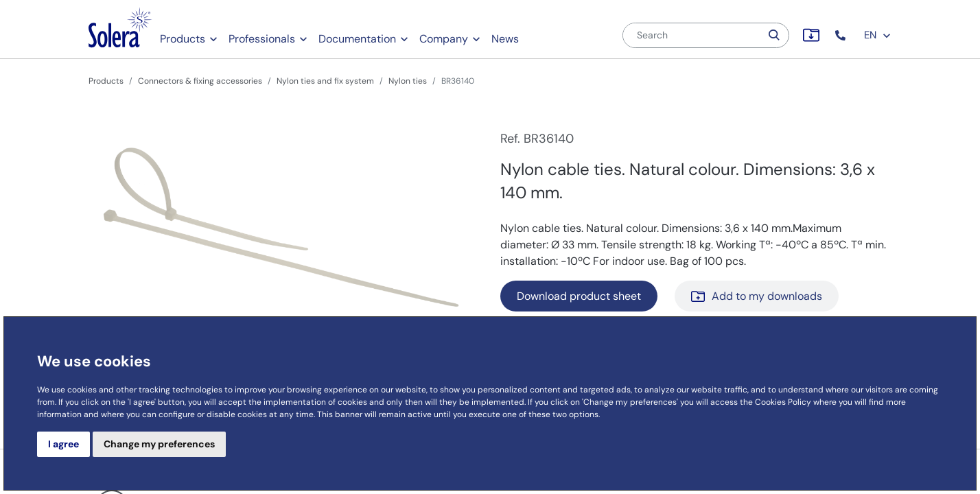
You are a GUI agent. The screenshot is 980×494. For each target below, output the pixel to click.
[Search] (692, 35)
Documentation (357, 39)
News (505, 39)
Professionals (262, 39)
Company (444, 39)
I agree (63, 444)
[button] (842, 35)
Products (183, 39)
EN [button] (878, 35)
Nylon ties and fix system (325, 81)
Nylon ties (408, 81)
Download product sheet (579, 296)
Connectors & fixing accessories (200, 81)
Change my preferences (159, 444)
